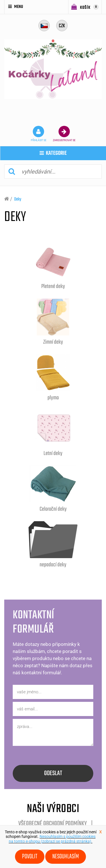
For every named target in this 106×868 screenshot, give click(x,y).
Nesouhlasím (66, 857)
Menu (16, 7)
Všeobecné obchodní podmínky (53, 824)
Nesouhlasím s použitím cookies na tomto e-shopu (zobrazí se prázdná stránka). (52, 839)
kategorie (53, 153)
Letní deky (53, 453)
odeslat (53, 773)
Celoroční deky (53, 509)
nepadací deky (53, 565)
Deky (18, 199)
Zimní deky (53, 342)
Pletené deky (53, 286)
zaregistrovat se (64, 134)
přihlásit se (39, 134)
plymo (53, 398)
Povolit (30, 857)
